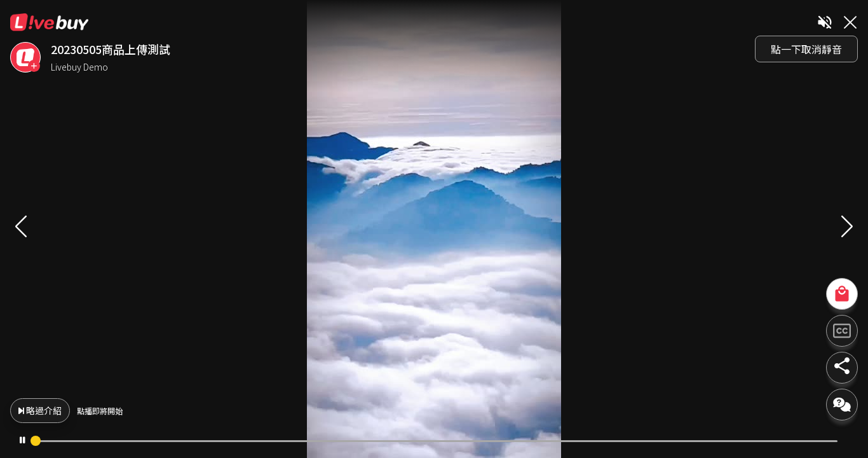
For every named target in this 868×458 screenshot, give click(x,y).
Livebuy (355, 22)
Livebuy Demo (385, 67)
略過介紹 (346, 410)
